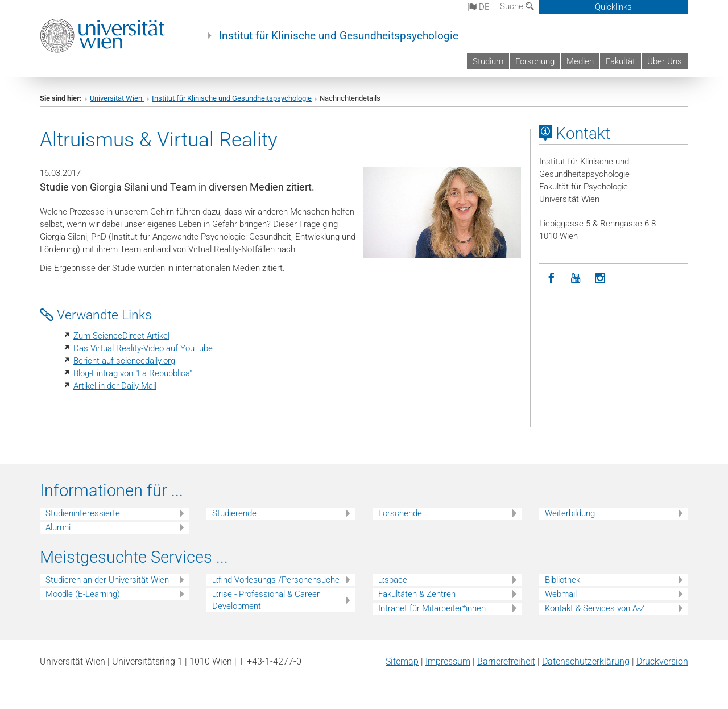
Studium (488, 61)
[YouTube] (576, 279)
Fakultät (621, 61)
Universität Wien (117, 98)
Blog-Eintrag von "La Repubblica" (133, 373)
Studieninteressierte (83, 513)
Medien (580, 61)
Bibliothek (562, 580)
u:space (393, 580)
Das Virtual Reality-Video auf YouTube (143, 348)
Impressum (448, 661)
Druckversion (662, 661)
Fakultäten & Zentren (417, 594)
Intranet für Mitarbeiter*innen (432, 608)
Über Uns (665, 61)
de (479, 7)
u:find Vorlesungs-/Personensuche (276, 580)
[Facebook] (551, 279)
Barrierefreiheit (506, 661)
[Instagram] (600, 279)
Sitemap (402, 661)
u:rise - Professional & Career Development (266, 600)
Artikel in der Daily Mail (115, 386)
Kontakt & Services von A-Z (595, 608)
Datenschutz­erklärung (586, 661)
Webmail (561, 594)
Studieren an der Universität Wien (107, 580)
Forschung (535, 61)
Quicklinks (613, 7)
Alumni (58, 527)
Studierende (234, 513)
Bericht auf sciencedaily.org (124, 361)
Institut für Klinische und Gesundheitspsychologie (339, 36)
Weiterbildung (570, 513)
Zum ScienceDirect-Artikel (121, 336)
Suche (517, 6)
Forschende (400, 513)
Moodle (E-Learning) (83, 594)
